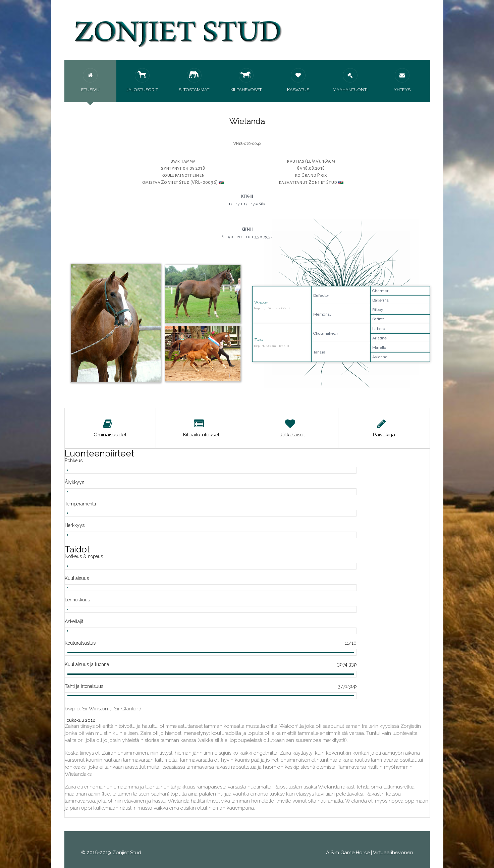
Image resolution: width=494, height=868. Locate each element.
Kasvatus (298, 80)
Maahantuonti (350, 80)
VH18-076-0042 (247, 144)
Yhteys (402, 80)
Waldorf (261, 302)
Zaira (259, 340)
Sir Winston (95, 709)
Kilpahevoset (246, 80)
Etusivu (90, 80)
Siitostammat (194, 80)
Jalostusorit (142, 80)
